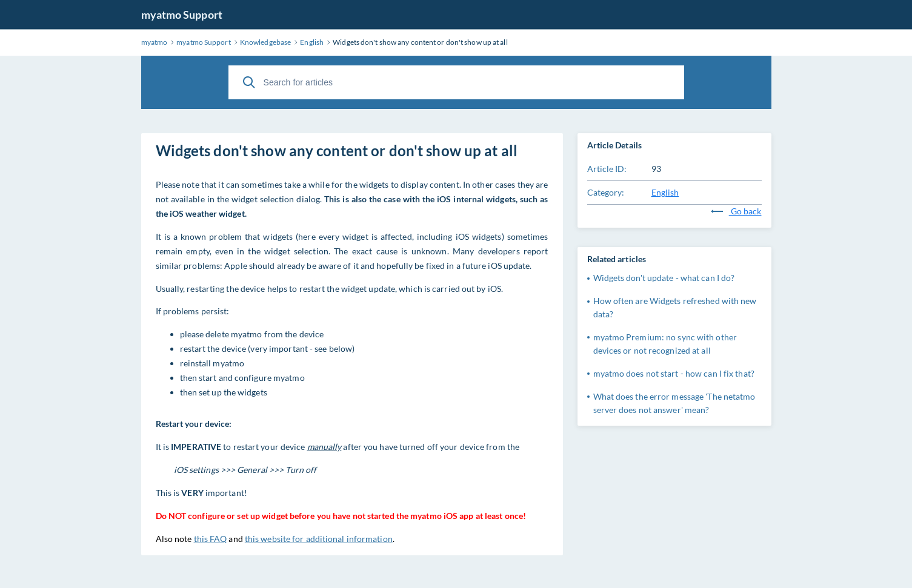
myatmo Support (182, 15)
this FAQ (211, 539)
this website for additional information (319, 539)
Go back (736, 211)
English (665, 192)
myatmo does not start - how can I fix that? (674, 373)
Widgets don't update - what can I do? (664, 278)
